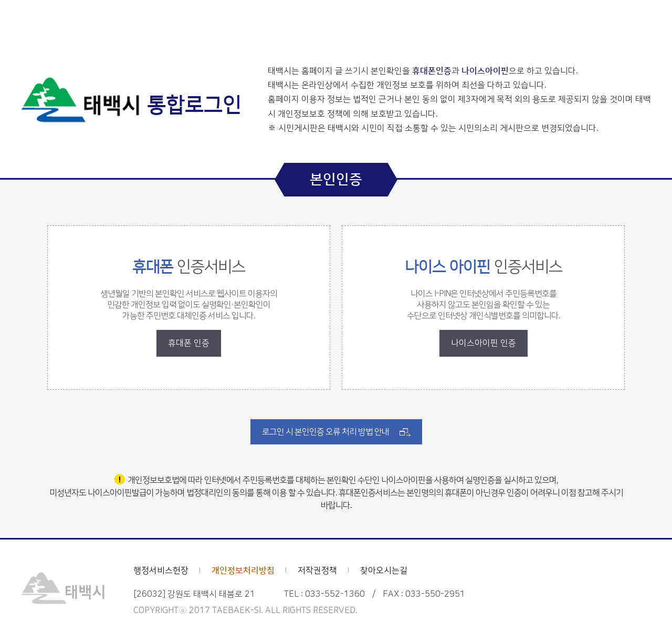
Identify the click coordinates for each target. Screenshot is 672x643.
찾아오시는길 (384, 571)
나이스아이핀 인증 (484, 343)
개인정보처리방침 (243, 571)
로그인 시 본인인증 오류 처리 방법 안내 (325, 432)
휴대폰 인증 (189, 343)
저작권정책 (317, 571)
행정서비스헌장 (161, 571)
